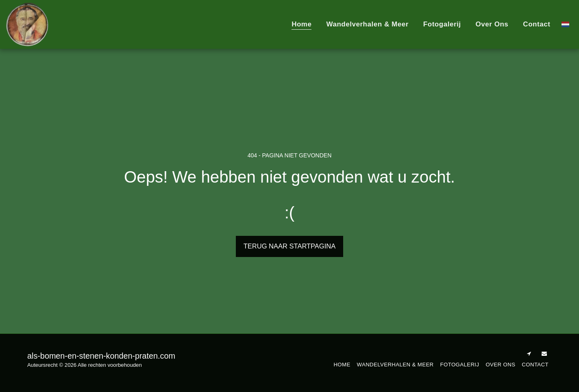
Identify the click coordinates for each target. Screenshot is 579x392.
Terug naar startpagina (289, 246)
